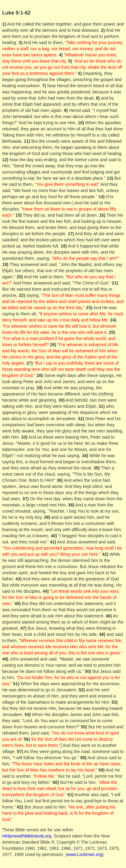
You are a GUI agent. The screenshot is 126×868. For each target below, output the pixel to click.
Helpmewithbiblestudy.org (27, 836)
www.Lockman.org (84, 854)
